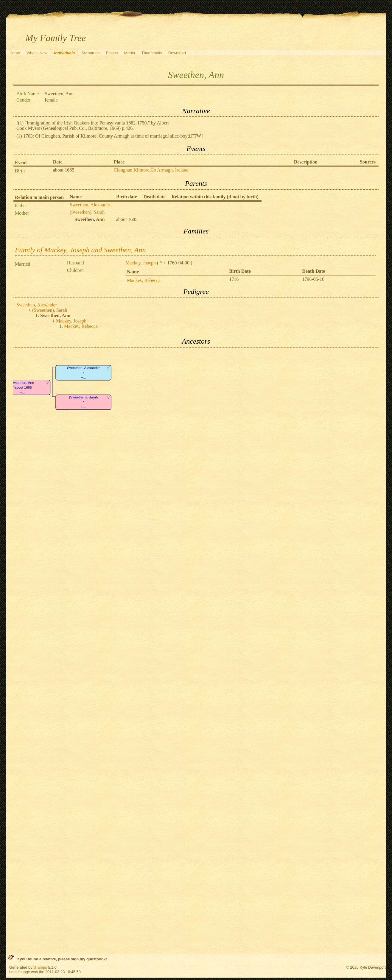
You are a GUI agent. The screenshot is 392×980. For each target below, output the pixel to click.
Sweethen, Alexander (90, 205)
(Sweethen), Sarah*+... (84, 402)
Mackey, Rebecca (144, 280)
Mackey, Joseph (141, 263)
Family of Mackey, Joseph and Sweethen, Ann (80, 250)
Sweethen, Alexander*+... (83, 373)
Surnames (90, 53)
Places (112, 53)
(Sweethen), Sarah (87, 212)
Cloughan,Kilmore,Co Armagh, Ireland (151, 170)
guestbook (96, 959)
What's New (37, 53)
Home (15, 53)
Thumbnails (151, 53)
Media (130, 53)
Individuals (65, 53)
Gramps (40, 967)
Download (177, 53)
